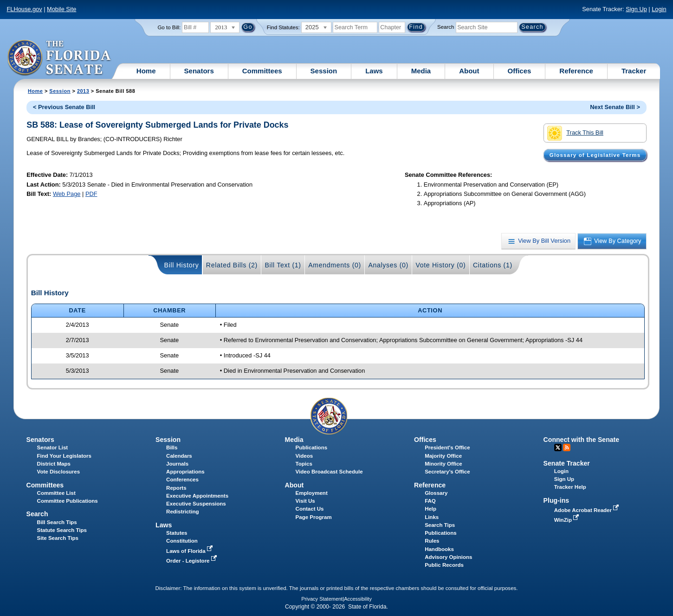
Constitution (182, 541)
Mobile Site (61, 9)
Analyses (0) (388, 265)
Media (421, 71)
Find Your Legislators (64, 456)
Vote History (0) (440, 265)
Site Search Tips (58, 538)
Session (324, 71)
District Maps (54, 464)
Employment (312, 493)
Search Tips (440, 525)
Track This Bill (575, 133)
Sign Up (636, 9)
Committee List (56, 493)
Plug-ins (557, 500)
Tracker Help (570, 487)
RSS (567, 447)
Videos (304, 456)
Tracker (634, 71)
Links (432, 517)
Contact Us (310, 509)
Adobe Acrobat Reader (588, 510)
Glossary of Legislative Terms (595, 155)
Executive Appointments (197, 496)
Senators (199, 71)
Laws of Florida (190, 551)
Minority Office (443, 464)
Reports (176, 488)
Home (146, 71)
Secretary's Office (447, 472)
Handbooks (439, 549)
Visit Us (305, 501)
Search (446, 27)
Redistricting (182, 512)
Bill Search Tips (57, 522)
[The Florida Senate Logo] (60, 58)
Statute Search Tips (62, 530)
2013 (83, 91)
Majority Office (443, 456)
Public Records (444, 565)
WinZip (567, 520)
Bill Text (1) (283, 265)
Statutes (177, 533)
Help (430, 509)
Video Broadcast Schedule (329, 472)
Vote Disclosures (59, 472)
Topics (304, 464)
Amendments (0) (335, 265)
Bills (172, 447)
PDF (91, 194)
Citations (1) (493, 265)
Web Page (67, 194)
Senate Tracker (567, 463)
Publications (311, 447)
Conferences (182, 480)
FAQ (430, 501)
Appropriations (185, 472)
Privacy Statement (322, 599)
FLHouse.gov (25, 9)
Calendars (179, 456)
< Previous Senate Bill (64, 107)
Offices (520, 71)
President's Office (447, 447)
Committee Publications (68, 501)
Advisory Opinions (448, 557)
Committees (262, 71)
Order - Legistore (192, 561)
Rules (432, 541)
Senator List (53, 447)
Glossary (436, 493)
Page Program (314, 517)
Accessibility (358, 599)
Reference (576, 71)
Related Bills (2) (232, 265)
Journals (177, 464)
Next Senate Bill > (615, 107)
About (469, 71)
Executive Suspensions (196, 504)
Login (659, 9)
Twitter (558, 447)
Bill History (182, 265)
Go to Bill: (169, 27)
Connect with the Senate (581, 440)
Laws (374, 71)
